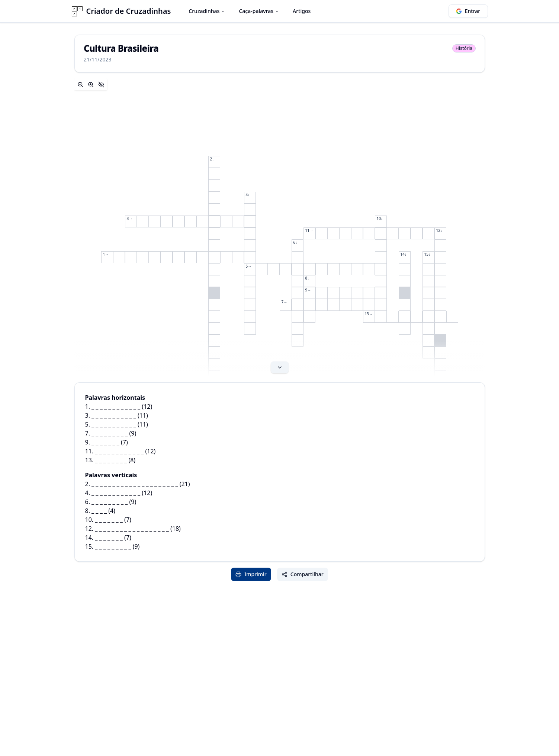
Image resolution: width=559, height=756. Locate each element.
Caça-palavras (259, 11)
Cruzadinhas (207, 11)
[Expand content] (280, 227)
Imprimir (251, 574)
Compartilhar (303, 574)
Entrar (468, 11)
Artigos (302, 11)
